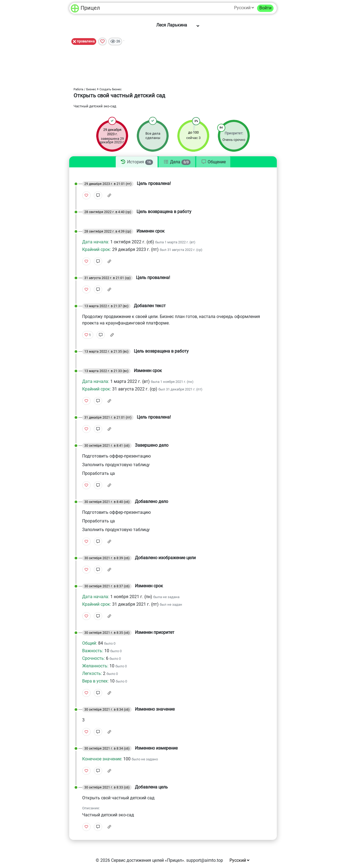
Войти (265, 8)
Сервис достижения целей (137, 860)
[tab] (137, 162)
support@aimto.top (205, 860)
